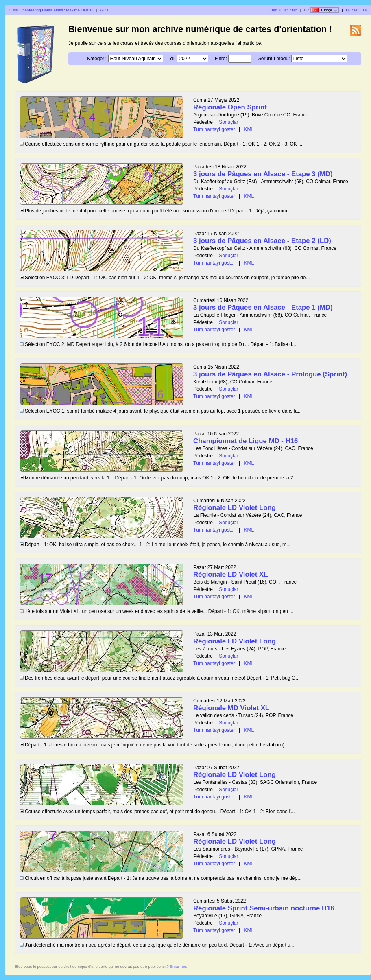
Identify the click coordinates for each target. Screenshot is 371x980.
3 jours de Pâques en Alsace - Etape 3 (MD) (263, 174)
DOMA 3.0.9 (356, 10)
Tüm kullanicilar (283, 10)
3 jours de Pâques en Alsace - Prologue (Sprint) (270, 374)
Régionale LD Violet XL (230, 574)
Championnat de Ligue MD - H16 (246, 441)
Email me (178, 966)
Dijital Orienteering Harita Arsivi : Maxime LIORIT (51, 10)
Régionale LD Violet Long (235, 508)
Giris (105, 10)
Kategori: (97, 59)
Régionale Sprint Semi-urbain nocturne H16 (264, 908)
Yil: (172, 59)
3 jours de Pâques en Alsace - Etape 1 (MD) (263, 307)
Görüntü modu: (273, 59)
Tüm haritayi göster (214, 129)
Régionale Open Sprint (230, 107)
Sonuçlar (228, 122)
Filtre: (221, 59)
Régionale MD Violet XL (231, 708)
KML (249, 129)
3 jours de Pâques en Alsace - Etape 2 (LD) (262, 241)
